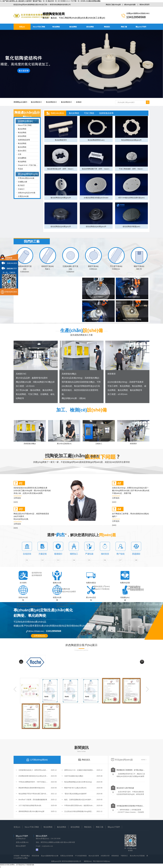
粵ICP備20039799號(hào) (102, 861)
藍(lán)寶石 (22, 151)
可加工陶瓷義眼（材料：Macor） (131, 169)
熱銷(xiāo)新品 (57, 113)
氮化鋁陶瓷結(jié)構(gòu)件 (61, 198)
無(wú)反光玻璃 (94, 856)
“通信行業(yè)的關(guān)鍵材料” (76, 794)
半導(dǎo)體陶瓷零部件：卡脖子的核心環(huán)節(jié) (38, 782)
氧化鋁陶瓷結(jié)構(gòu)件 (131, 140)
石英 (20, 154)
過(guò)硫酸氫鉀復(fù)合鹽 (50, 856)
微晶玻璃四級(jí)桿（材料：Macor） (61, 169)
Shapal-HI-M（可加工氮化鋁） (29, 165)
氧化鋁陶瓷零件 (61, 140)
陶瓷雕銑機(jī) (25, 856)
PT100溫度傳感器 (81, 856)
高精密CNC (21, 374)
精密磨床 (112, 374)
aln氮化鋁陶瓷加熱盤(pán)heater (96, 198)
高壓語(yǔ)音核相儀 (67, 856)
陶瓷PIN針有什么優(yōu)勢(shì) (75, 788)
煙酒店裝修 (35, 856)
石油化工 (21, 189)
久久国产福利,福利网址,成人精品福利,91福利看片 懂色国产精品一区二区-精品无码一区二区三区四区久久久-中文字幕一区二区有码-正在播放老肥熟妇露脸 (50, 1)
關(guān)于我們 (141, 27)
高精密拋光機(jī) (69, 374)
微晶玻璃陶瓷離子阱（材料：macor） (96, 169)
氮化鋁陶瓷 (73, 27)
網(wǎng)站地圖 (130, 5)
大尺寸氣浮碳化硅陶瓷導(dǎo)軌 (30, 805)
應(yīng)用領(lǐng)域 (28, 174)
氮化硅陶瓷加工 (36, 102)
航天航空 (21, 185)
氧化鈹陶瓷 (22, 162)
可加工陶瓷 (89, 113)
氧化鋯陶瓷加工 (52, 102)
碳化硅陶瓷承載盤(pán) (131, 226)
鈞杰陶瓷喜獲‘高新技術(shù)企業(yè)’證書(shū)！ (35, 776)
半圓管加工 (124, 856)
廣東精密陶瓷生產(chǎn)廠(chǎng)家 (31, 811)
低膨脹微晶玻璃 (24, 140)
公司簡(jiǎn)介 (21, 839)
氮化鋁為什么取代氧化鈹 (125, 788)
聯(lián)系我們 (144, 5)
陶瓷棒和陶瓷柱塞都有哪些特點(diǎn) (32, 788)
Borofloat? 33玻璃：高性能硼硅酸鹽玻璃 (33, 800)
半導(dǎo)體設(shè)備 (26, 178)
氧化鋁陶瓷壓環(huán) (96, 140)
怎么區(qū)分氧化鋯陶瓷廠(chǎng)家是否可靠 (80, 811)
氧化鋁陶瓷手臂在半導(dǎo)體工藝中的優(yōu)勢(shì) (37, 794)
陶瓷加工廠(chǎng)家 (113, 5)
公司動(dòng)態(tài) (37, 760)
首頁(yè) (22, 27)
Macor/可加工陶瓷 (39, 27)
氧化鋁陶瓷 (22, 132)
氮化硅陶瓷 (22, 147)
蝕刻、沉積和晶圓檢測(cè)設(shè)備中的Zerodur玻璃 (83, 800)
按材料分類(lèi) (25, 121)
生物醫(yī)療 (23, 182)
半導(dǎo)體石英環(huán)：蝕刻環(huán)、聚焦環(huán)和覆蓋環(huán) (90, 805)
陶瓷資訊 (107, 27)
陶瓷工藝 (124, 27)
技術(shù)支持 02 (12, 269)
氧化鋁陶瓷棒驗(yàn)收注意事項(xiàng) (78, 782)
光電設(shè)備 (23, 196)
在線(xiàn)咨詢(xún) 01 (12, 264)
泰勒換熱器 (115, 856)
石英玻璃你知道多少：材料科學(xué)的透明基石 (35, 770)
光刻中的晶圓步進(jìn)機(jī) (74, 776)
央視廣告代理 (105, 856)
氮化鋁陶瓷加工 (67, 102)
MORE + (144, 760)
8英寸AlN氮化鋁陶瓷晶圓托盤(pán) (131, 198)
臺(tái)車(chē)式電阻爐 (137, 856)
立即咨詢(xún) (17, 499)
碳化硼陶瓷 (22, 158)
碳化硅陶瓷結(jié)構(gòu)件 (61, 226)
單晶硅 (20, 169)
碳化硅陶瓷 (90, 27)
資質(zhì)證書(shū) (22, 842)
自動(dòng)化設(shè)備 (27, 193)
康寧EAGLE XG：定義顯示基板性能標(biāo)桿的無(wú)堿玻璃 (86, 770)
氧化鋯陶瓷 (56, 27)
